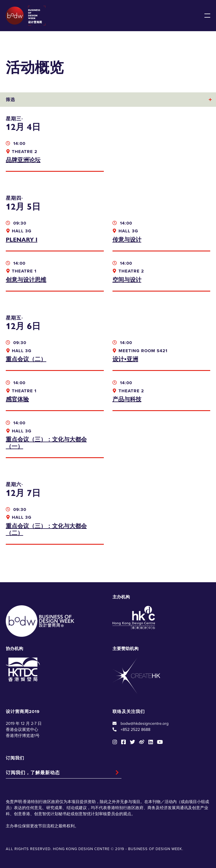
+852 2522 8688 (135, 730)
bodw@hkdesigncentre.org (145, 724)
